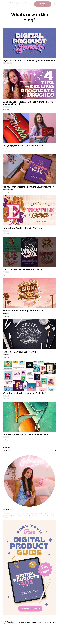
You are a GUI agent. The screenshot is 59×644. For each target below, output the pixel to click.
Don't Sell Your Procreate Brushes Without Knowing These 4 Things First (28, 107)
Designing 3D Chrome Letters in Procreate (28, 150)
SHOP (6, 4)
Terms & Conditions (25, 640)
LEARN (11, 4)
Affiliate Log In (36, 640)
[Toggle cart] (55, 4)
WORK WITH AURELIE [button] (43, 4)
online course (6, 67)
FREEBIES (18, 4)
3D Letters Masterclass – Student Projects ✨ (28, 406)
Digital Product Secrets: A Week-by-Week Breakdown (27, 62)
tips (11, 67)
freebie (5, 198)
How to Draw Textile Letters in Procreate (27, 237)
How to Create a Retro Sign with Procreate (28, 321)
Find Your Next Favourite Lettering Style (27, 279)
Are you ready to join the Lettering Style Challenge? (27, 194)
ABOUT (25, 4)
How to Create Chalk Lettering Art (23, 362)
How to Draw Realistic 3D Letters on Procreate (24, 450)
